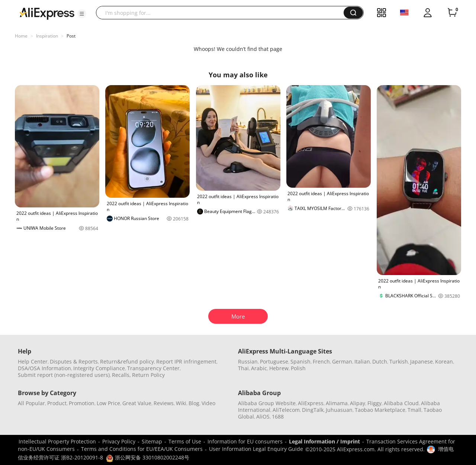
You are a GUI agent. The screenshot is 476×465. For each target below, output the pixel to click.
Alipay (358, 403)
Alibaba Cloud (401, 403)
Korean (444, 361)
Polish (298, 368)
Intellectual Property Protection (57, 441)
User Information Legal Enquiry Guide (256, 449)
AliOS (263, 416)
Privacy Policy (119, 441)
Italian (362, 361)
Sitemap (152, 441)
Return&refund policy (127, 361)
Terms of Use (185, 441)
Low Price (108, 403)
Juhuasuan (339, 410)
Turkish (399, 361)
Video (208, 403)
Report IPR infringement (186, 361)
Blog (194, 403)
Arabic (259, 368)
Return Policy (148, 375)
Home (21, 36)
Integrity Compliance (99, 368)
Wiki (181, 403)
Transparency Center (153, 368)
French (321, 361)
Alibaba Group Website (267, 403)
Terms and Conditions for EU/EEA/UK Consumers (142, 449)
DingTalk (313, 410)
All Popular (31, 403)
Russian (248, 361)
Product (57, 403)
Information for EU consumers (245, 441)
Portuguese (274, 361)
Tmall (414, 410)
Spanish (300, 361)
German (342, 361)
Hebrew (279, 368)
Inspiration (47, 36)
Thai (243, 368)
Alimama (337, 403)
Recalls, (121, 375)
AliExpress (311, 403)
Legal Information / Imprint (324, 441)
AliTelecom (286, 410)
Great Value (137, 403)
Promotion (82, 403)
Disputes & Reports (74, 361)
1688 (278, 416)
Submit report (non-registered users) (64, 375)
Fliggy (374, 403)
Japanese (422, 361)
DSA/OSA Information (44, 368)
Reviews (164, 403)
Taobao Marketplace (380, 410)
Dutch (380, 361)
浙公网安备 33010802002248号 (148, 457)
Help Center (33, 361)
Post (71, 36)
